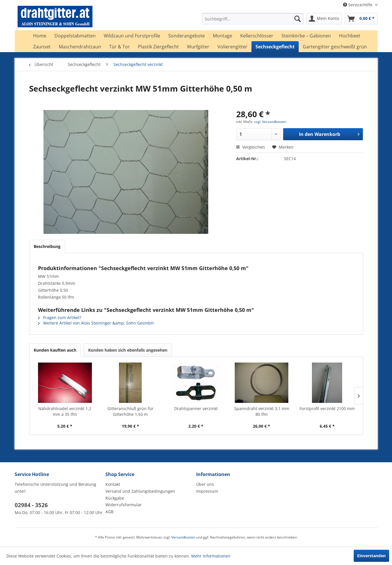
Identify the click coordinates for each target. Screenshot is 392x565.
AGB (109, 512)
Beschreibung (47, 246)
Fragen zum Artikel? (60, 317)
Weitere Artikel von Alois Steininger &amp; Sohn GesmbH (96, 323)
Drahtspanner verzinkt (196, 408)
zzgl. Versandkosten (270, 122)
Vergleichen (251, 147)
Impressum (207, 491)
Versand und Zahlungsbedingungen (140, 491)
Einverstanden (371, 556)
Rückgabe (115, 498)
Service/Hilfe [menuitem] (358, 5)
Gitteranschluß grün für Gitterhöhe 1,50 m (130, 411)
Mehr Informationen (211, 556)
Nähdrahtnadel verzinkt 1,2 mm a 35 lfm (65, 411)
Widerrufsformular (124, 505)
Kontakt (113, 484)
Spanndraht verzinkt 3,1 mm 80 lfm (262, 411)
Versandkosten (183, 537)
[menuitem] (253, 19)
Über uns (205, 484)
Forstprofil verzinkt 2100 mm (327, 408)
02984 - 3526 (31, 505)
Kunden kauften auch (55, 350)
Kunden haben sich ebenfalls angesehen (128, 350)
